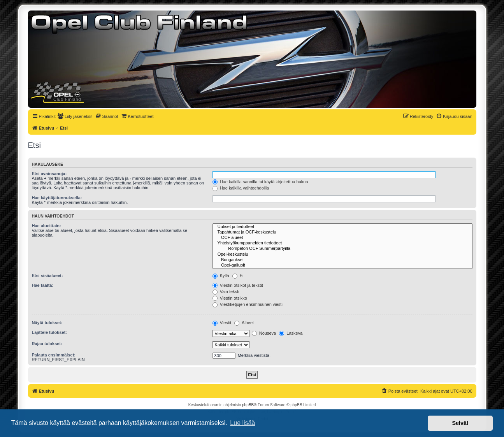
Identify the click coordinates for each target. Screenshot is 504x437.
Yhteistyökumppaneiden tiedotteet (342, 243)
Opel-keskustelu (342, 254)
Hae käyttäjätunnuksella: (57, 198)
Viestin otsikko (230, 298)
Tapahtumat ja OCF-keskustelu (342, 232)
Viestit (222, 323)
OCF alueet (342, 238)
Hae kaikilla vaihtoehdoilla (241, 188)
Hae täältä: (43, 285)
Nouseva (264, 333)
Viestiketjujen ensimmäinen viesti (248, 304)
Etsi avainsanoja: (49, 174)
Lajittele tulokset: (49, 332)
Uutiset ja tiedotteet (342, 227)
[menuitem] (75, 116)
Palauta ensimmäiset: (54, 355)
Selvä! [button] (460, 423)
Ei (238, 276)
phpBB (248, 405)
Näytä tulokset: (47, 323)
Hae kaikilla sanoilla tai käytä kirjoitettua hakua (260, 182)
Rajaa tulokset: (47, 344)
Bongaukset (342, 260)
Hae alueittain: (47, 226)
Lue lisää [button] (242, 423)
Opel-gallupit (342, 265)
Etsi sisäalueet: (47, 276)
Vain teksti (226, 291)
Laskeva (291, 333)
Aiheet (244, 323)
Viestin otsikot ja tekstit (238, 285)
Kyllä (221, 276)
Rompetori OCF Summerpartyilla (342, 249)
